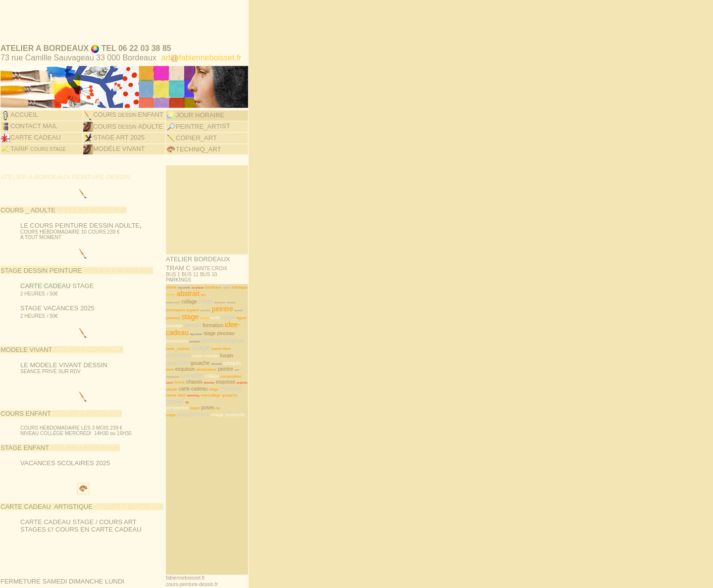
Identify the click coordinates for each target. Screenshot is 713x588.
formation (213, 303)
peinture (173, 296)
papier (175, 379)
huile (215, 295)
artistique (239, 265)
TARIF (38, 137)
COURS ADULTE (128, 117)
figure (242, 296)
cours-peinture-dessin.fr (192, 562)
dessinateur (206, 347)
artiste (171, 265)
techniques (176, 288)
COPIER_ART (196, 127)
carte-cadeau (193, 367)
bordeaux (213, 265)
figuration (196, 312)
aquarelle (184, 265)
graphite (178, 340)
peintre (223, 287)
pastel (238, 288)
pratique (195, 319)
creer (206, 279)
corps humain (205, 334)
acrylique (198, 265)
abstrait (188, 271)
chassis (194, 360)
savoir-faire (221, 326)
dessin (231, 280)
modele (230, 366)
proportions (177, 319)
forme (179, 360)
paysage (174, 303)
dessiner (220, 280)
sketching (193, 373)
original (234, 318)
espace (193, 288)
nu (218, 386)
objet (228, 295)
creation (192, 353)
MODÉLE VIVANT (119, 137)
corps (171, 393)
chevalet (216, 342)
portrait (211, 318)
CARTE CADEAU (36, 126)
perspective (177, 386)
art (203, 272)
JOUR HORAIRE (200, 106)
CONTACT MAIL (34, 116)
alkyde (172, 367)
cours (227, 265)
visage (201, 325)
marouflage (211, 373)
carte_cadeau (178, 326)
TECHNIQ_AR (197, 137)
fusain (205, 296)
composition (231, 354)
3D (187, 380)
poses (208, 385)
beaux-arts (173, 280)
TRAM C (197, 249)
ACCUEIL (24, 106)
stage (190, 294)
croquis (232, 341)
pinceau (226, 311)
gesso (193, 303)
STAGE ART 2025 (119, 126)
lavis (170, 347)
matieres (178, 333)
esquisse (185, 347)
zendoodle (235, 392)
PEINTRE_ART (193, 116)
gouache (200, 341)
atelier (171, 272)
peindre (205, 288)
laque (195, 386)
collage (189, 279)
